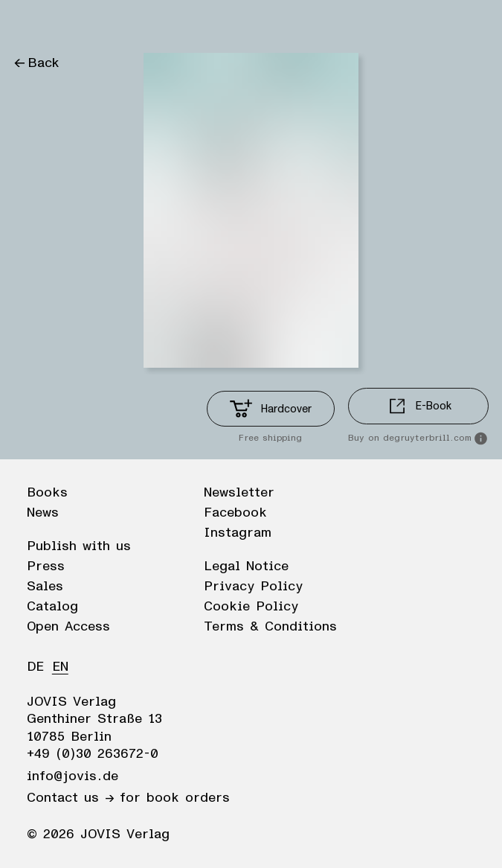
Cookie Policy (251, 607)
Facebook (235, 513)
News (43, 513)
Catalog (52, 607)
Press (46, 567)
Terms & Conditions (270, 627)
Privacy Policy (253, 587)
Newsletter (239, 493)
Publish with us (79, 546)
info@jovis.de (73, 776)
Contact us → (70, 798)
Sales (45, 587)
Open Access (68, 627)
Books (47, 493)
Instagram (238, 533)
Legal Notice (246, 567)
